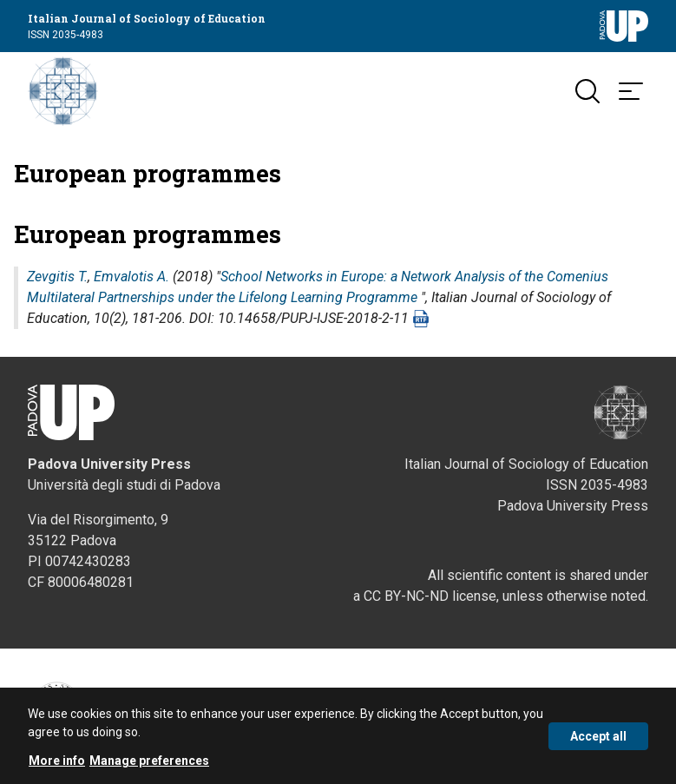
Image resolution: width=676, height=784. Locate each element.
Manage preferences (149, 767)
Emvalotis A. (131, 277)
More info (57, 767)
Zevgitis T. (57, 277)
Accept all (598, 742)
